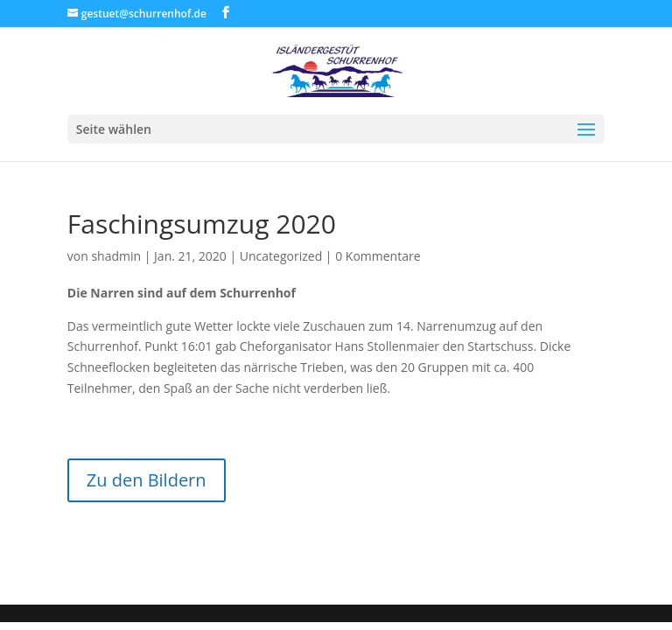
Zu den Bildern (147, 480)
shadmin (116, 256)
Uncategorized (281, 256)
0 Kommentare (378, 256)
